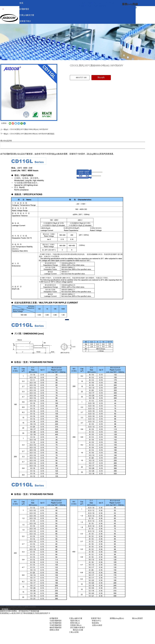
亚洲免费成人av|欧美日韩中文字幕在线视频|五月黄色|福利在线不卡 (25, 613)
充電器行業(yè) (76, 625)
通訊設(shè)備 (78, 630)
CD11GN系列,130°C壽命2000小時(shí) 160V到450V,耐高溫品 (32, 134)
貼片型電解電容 (56, 623)
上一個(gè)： (5, 129)
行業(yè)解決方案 (74, 618)
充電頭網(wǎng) (45, 609)
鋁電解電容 (54, 618)
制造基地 (95, 623)
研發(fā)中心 (97, 621)
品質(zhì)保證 (97, 625)
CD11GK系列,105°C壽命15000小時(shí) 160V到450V (29, 129)
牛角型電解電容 (56, 625)
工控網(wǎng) (73, 609)
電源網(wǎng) (16, 609)
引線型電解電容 (56, 621)
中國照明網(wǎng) (30, 609)
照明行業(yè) (75, 623)
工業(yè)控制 (74, 632)
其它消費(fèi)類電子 (78, 628)
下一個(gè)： (5, 134)
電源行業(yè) (75, 621)
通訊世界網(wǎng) (59, 609)
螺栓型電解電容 (56, 628)
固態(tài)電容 (54, 630)
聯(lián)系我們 (137, 618)
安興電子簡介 (96, 618)
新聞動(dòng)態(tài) (117, 618)
